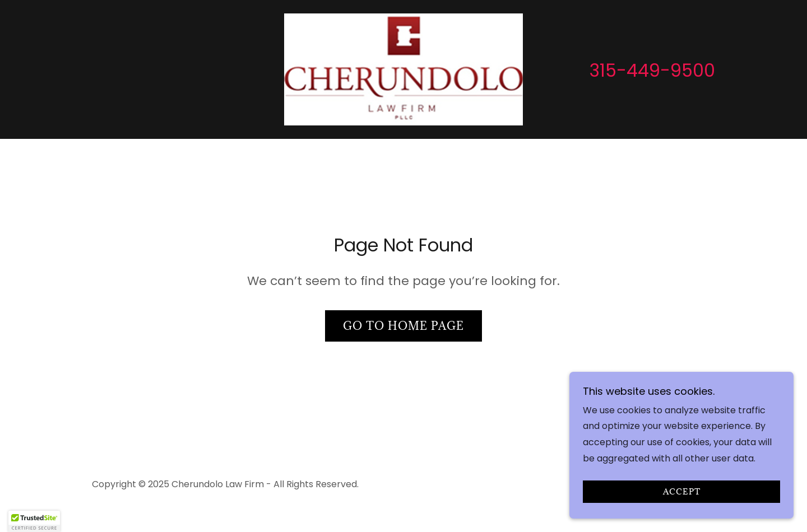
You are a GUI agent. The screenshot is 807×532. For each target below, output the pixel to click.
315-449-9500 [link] (652, 70)
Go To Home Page (403, 326)
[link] (404, 69)
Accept (682, 492)
